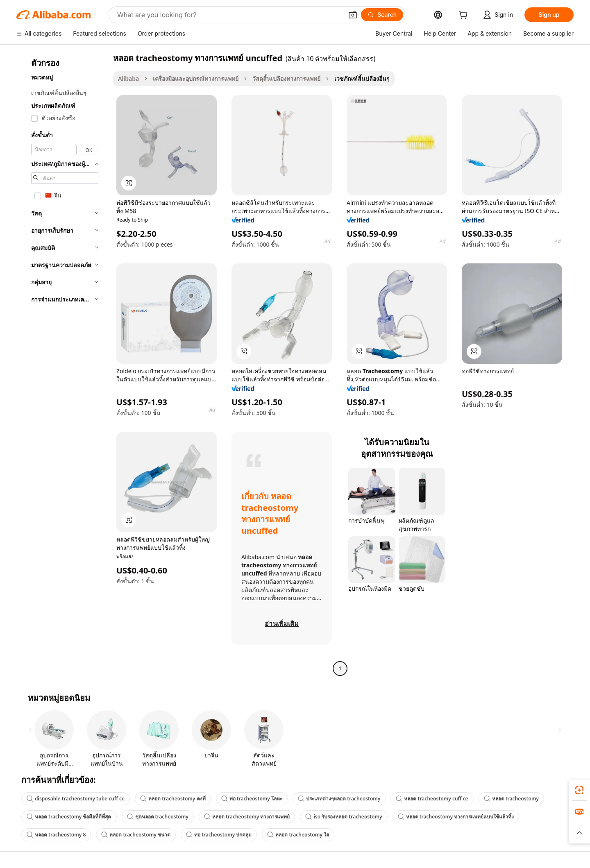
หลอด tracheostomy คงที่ (173, 799)
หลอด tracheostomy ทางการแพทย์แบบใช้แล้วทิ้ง (456, 817)
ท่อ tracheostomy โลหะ (252, 799)
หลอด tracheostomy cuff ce (432, 799)
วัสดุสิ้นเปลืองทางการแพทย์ (286, 78)
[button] (353, 15)
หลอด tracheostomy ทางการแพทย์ (247, 817)
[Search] (382, 15)
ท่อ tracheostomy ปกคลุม (219, 835)
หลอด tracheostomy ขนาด (136, 835)
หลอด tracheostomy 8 (56, 835)
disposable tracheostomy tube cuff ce (76, 799)
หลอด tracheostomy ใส (298, 835)
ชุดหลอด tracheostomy (158, 817)
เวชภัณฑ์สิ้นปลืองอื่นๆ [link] (362, 78)
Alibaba (128, 78)
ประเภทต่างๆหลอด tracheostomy (339, 799)
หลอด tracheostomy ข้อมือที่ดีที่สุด (69, 817)
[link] (579, 790)
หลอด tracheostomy (511, 799)
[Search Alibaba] (229, 15)
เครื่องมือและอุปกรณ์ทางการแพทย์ (196, 78)
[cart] (465, 16)
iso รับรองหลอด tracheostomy (344, 817)
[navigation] (62, 364)
